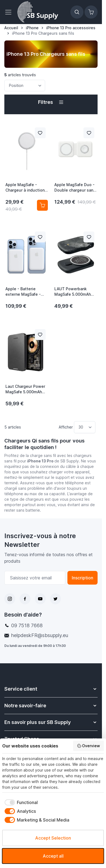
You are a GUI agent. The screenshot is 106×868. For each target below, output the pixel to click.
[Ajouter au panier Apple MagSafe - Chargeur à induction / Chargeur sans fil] (42, 205)
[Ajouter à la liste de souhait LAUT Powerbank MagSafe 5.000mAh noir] (89, 237)
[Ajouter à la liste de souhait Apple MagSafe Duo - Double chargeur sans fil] (89, 133)
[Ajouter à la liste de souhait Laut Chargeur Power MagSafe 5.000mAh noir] (40, 335)
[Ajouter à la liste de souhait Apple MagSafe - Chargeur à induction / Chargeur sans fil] (40, 133)
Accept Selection (53, 838)
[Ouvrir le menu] (10, 12)
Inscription (82, 578)
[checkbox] (20, 802)
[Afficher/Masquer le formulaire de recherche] (77, 12)
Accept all (53, 856)
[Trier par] (25, 86)
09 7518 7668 (27, 625)
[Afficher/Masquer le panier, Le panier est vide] (91, 12)
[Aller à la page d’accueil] (11, 28)
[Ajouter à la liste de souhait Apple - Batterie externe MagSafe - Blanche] (40, 237)
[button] (51, 102)
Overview (89, 746)
